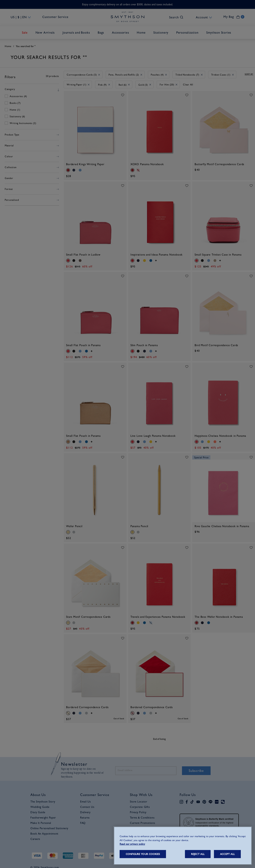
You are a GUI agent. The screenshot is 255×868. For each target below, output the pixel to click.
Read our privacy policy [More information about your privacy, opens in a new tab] (132, 844)
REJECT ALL (198, 854)
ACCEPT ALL (227, 854)
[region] (183, 846)
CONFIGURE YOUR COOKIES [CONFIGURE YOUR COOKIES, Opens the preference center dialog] (143, 854)
